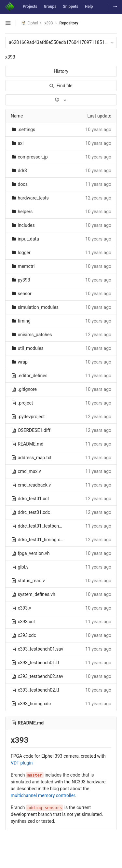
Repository (69, 23)
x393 (10, 57)
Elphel (29, 23)
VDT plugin (22, 763)
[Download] (61, 100)
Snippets (70, 7)
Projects (30, 7)
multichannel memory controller (43, 795)
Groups (50, 7)
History (61, 71)
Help (89, 7)
